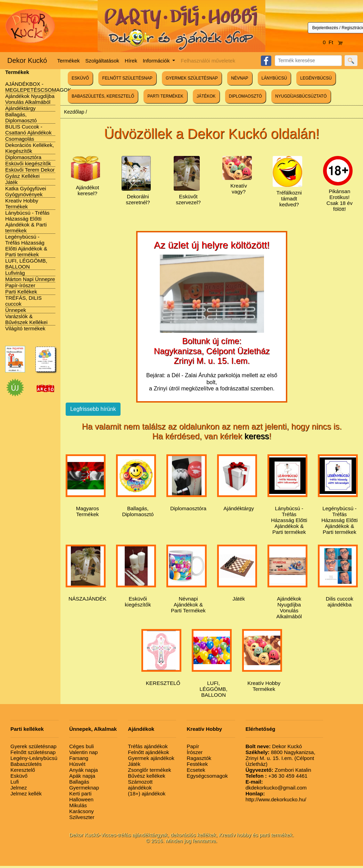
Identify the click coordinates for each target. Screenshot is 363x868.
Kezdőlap (74, 112)
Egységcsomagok (207, 776)
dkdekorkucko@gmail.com (276, 785)
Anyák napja (84, 770)
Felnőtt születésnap (33, 752)
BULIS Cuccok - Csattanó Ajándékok (28, 130)
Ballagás (79, 782)
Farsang (79, 758)
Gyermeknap (84, 788)
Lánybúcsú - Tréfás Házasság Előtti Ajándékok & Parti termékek (27, 222)
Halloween (81, 799)
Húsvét (77, 764)
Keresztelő (23, 770)
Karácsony (81, 811)
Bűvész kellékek (147, 776)
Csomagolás (20, 139)
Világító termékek (25, 328)
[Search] (308, 61)
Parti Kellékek (21, 292)
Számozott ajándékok (140, 785)
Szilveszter (82, 817)
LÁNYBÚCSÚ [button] (274, 78)
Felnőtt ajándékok (148, 752)
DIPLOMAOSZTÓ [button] (245, 96)
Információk (157, 61)
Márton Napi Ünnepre (30, 279)
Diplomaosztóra (23, 157)
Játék (11, 182)
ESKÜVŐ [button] (80, 78)
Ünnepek (16, 310)
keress (257, 436)
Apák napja (82, 776)
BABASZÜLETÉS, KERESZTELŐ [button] (103, 96)
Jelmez (19, 788)
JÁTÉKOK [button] (206, 96)
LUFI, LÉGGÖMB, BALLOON (26, 264)
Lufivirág (15, 273)
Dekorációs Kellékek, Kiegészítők (30, 148)
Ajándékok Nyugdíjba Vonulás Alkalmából (30, 99)
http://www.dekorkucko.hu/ (276, 796)
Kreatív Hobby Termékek (22, 204)
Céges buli (81, 746)
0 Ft (333, 42)
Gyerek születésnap (34, 746)
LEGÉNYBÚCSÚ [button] (316, 78)
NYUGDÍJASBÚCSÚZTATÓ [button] (301, 96)
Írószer (195, 752)
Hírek (131, 61)
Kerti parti (80, 793)
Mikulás (78, 805)
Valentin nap (83, 752)
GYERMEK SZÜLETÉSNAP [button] (192, 78)
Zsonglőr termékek (149, 770)
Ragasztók (199, 758)
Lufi (15, 782)
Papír (193, 746)
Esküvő (19, 776)
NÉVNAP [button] (240, 78)
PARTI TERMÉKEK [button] (165, 96)
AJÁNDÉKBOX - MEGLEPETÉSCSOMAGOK (38, 87)
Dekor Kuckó (27, 60)
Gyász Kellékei (22, 176)
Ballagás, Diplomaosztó (21, 117)
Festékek (197, 764)
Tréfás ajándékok (148, 746)
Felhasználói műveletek (208, 61)
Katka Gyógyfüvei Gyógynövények (26, 191)
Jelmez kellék (26, 793)
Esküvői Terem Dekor (30, 170)
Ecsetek (196, 770)
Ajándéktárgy (20, 108)
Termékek (69, 61)
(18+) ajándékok (147, 793)
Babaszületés (26, 764)
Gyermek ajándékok (151, 758)
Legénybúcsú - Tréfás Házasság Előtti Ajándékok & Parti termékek (26, 246)
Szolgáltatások (102, 61)
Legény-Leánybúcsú (34, 758)
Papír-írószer (20, 285)
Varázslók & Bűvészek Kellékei (26, 319)
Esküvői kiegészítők (28, 163)
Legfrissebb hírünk (93, 409)
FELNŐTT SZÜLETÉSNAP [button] (127, 78)
